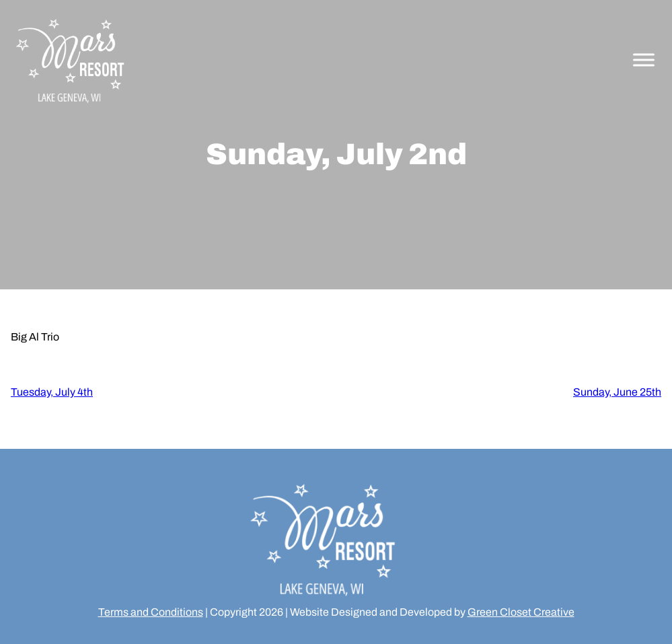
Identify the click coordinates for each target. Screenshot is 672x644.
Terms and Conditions (151, 612)
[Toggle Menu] (644, 60)
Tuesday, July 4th (52, 392)
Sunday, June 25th (617, 392)
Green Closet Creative (521, 612)
